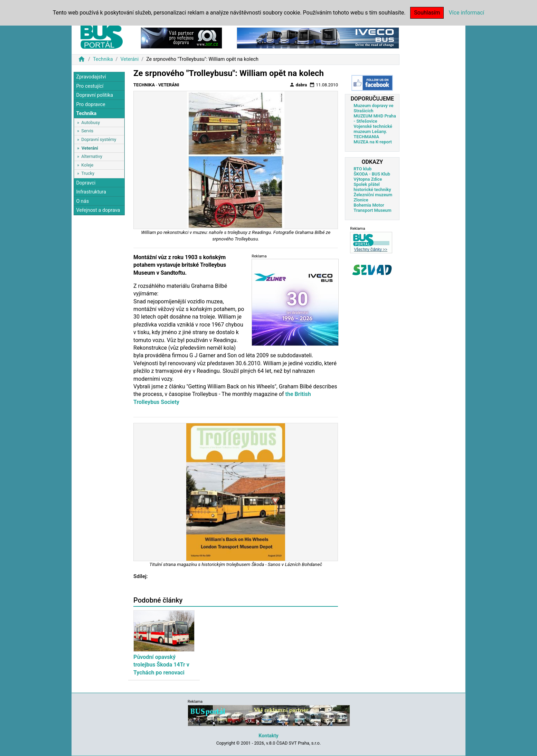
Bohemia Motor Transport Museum (372, 208)
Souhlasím (427, 13)
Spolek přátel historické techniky (372, 187)
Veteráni (129, 59)
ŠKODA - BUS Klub (372, 174)
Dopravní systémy (99, 139)
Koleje (87, 165)
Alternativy (92, 156)
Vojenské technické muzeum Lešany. (373, 129)
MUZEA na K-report (373, 142)
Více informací (466, 13)
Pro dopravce (91, 105)
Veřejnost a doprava (98, 210)
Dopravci (86, 183)
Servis (87, 131)
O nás (82, 201)
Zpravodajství (91, 77)
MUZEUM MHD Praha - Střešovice (375, 119)
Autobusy (91, 122)
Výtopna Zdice (368, 179)
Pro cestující (90, 86)
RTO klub (362, 169)
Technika (103, 59)
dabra (298, 85)
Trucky (88, 173)
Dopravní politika (95, 95)
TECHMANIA (366, 137)
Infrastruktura (91, 192)
